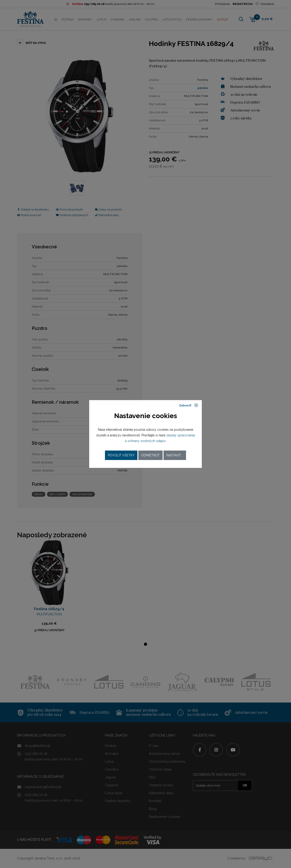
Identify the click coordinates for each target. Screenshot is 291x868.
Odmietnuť (150, 455)
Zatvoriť (189, 405)
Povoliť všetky (121, 455)
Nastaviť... (175, 455)
